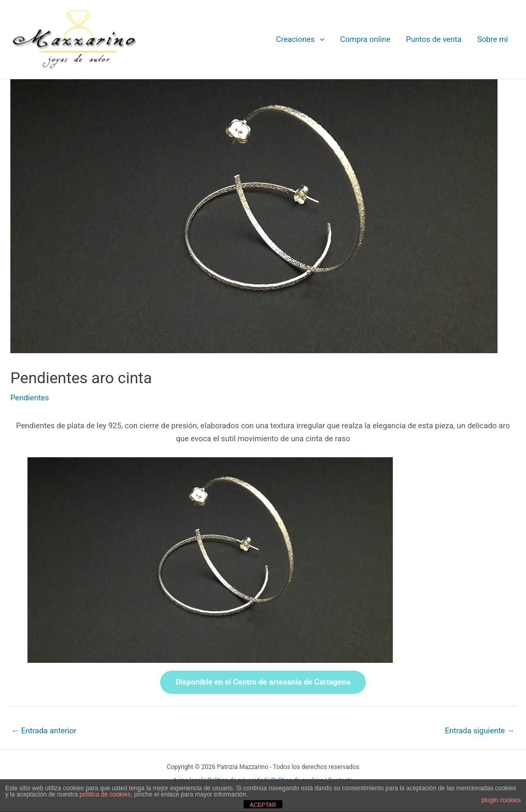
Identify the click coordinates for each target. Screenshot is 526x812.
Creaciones (300, 39)
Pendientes (30, 398)
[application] (319, 39)
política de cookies (105, 794)
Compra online (365, 39)
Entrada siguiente (480, 731)
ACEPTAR (263, 805)
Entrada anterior (44, 731)
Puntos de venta (433, 39)
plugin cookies (501, 800)
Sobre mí (493, 39)
